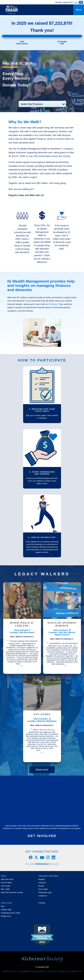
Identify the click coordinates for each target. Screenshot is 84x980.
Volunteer (42, 883)
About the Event (7, 879)
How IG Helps (6, 883)
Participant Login (45, 892)
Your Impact (6, 886)
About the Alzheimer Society (12, 892)
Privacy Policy (10, 971)
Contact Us (43, 896)
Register (42, 879)
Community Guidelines (32, 971)
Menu (79, 10)
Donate (41, 886)
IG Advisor (53, 304)
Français (42, 903)
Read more (42, 770)
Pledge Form (6, 916)
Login (76, 2)
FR (81, 2)
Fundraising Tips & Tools (10, 913)
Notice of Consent (57, 971)
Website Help (6, 910)
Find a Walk (43, 889)
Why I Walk (5, 889)
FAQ (3, 906)
